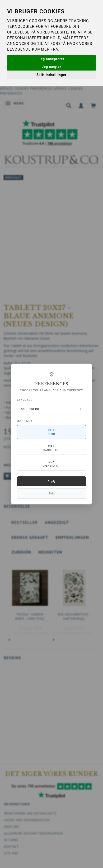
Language (25, 400)
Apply (51, 481)
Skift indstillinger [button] (52, 75)
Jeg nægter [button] (51, 67)
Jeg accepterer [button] (51, 59)
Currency (25, 421)
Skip (51, 493)
